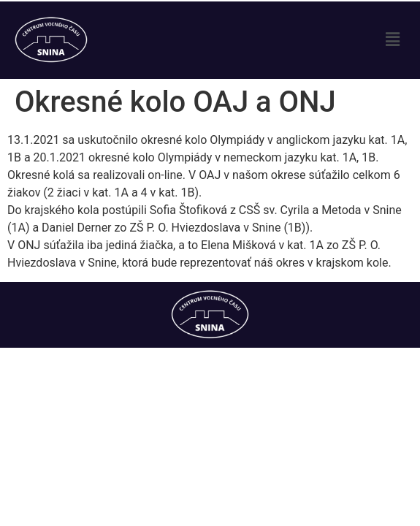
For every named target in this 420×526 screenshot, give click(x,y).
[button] (393, 40)
